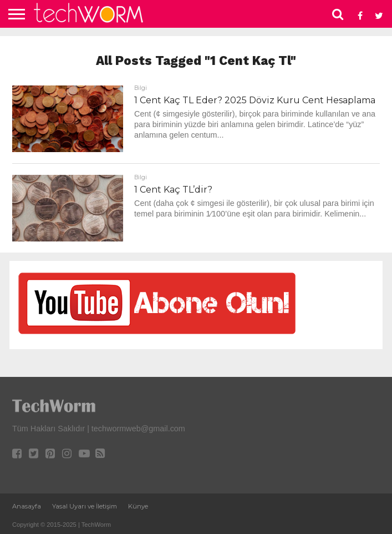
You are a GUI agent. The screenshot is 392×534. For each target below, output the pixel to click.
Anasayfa (27, 506)
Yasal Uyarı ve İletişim (85, 506)
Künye (138, 506)
